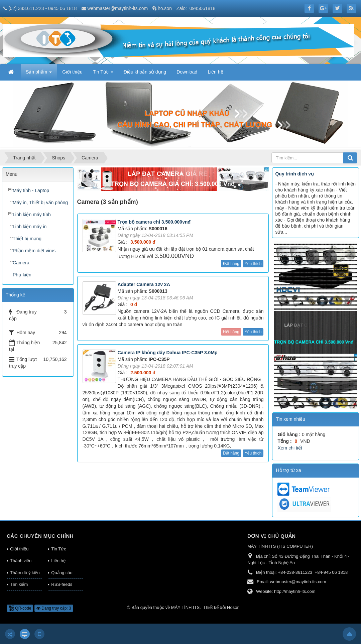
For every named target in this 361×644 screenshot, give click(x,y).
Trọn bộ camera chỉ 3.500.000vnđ (154, 222)
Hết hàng (231, 332)
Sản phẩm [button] (39, 74)
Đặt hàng (231, 264)
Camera (21, 263)
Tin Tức (58, 549)
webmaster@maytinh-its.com (117, 8)
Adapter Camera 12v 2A (144, 284)
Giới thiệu (19, 549)
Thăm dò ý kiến (25, 573)
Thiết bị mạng (27, 239)
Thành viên (21, 561)
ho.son (165, 8)
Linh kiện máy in (30, 227)
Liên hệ (58, 561)
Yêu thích (253, 264)
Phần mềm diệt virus (34, 251)
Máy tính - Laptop (31, 190)
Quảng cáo (62, 573)
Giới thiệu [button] (72, 72)
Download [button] (187, 72)
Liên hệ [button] (215, 72)
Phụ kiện (22, 275)
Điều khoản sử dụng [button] (145, 72)
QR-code (20, 608)
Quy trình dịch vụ (294, 174)
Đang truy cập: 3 (54, 608)
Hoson (233, 607)
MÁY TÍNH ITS (185, 607)
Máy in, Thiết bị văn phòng (40, 203)
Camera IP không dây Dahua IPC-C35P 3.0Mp (168, 353)
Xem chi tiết (290, 448)
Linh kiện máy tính (32, 215)
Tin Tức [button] (103, 74)
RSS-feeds (62, 584)
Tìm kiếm (19, 584)
